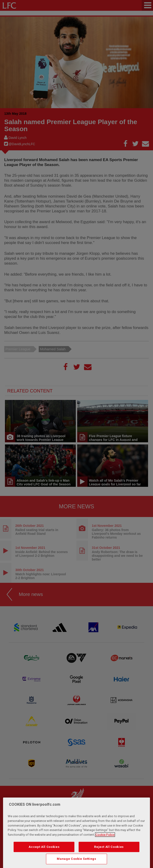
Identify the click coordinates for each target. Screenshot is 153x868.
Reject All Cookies (109, 851)
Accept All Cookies (44, 851)
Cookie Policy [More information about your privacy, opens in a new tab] (105, 839)
